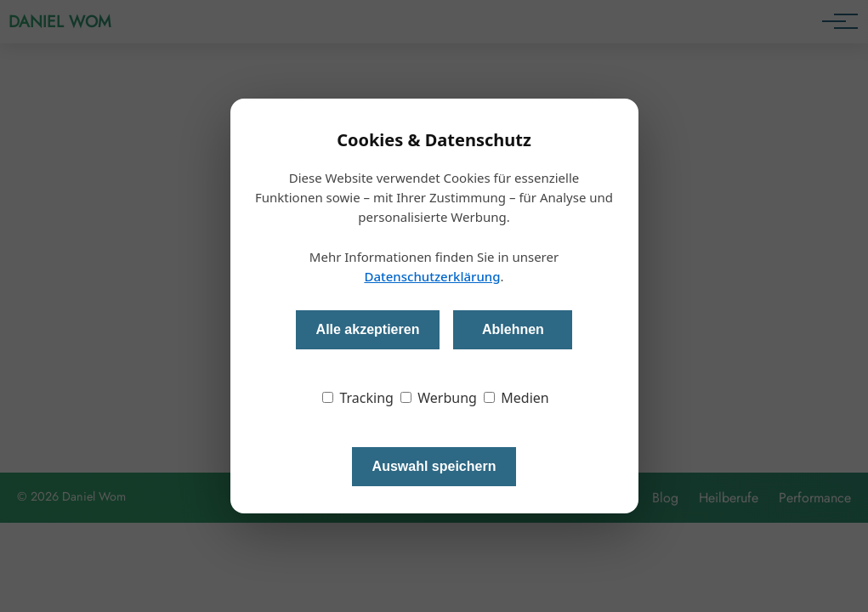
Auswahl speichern (434, 466)
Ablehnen (513, 329)
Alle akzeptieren (368, 329)
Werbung (439, 398)
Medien (516, 398)
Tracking (358, 398)
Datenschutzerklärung (432, 276)
